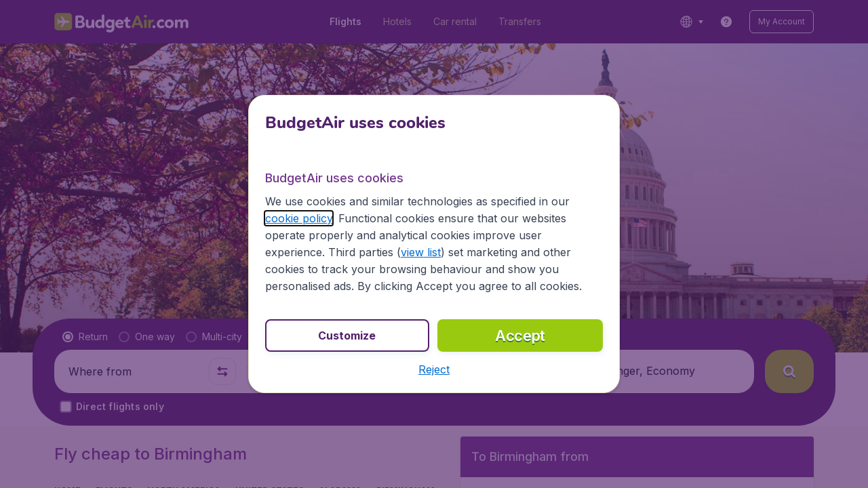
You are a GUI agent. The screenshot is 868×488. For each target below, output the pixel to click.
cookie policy (299, 218)
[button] (434, 369)
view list (421, 252)
